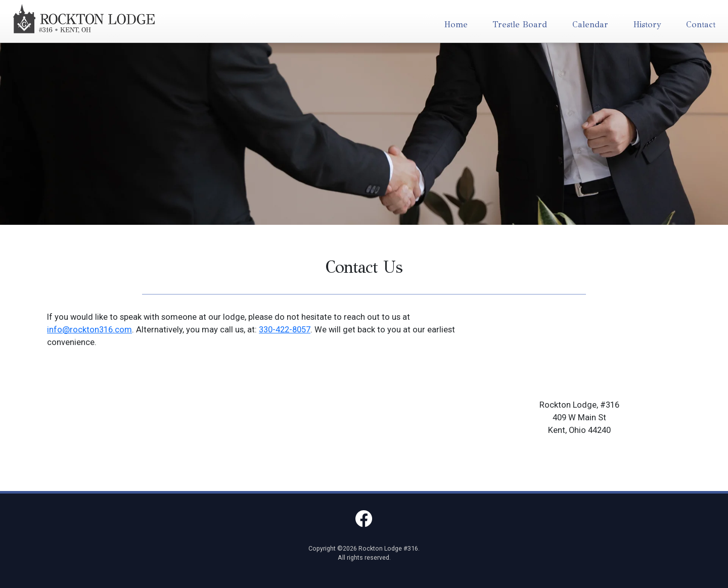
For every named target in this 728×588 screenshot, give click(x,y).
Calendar (590, 24)
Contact (701, 24)
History (647, 24)
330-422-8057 (285, 330)
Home (456, 24)
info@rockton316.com (89, 330)
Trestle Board (520, 24)
